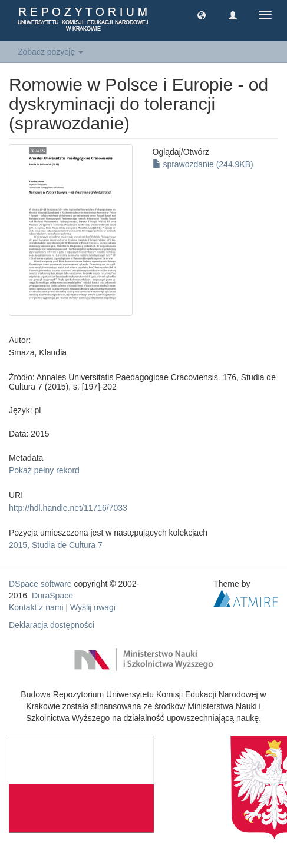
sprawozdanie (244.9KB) (203, 164)
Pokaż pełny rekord (44, 470)
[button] (202, 15)
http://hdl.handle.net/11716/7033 (68, 508)
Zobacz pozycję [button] (50, 52)
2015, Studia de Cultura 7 (56, 545)
